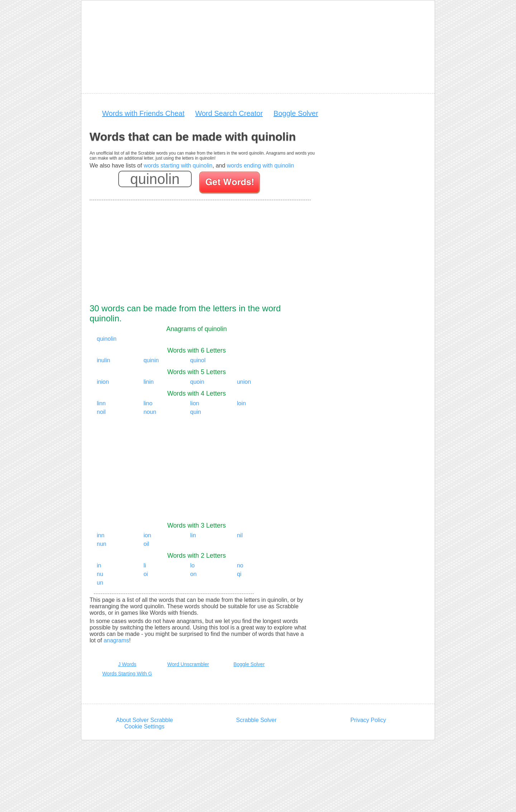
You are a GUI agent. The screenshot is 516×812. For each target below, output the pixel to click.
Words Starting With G (127, 674)
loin (241, 403)
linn (101, 403)
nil (240, 535)
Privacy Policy (368, 720)
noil (101, 412)
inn (101, 535)
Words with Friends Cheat (143, 113)
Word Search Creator (229, 113)
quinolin (107, 339)
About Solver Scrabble (144, 720)
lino (148, 403)
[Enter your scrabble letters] (155, 179)
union (244, 382)
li (145, 565)
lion (195, 403)
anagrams (116, 640)
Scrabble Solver (256, 720)
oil (146, 544)
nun (102, 544)
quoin (197, 382)
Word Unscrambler (188, 664)
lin (193, 535)
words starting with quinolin (178, 166)
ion (147, 535)
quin (196, 412)
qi (239, 574)
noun (150, 412)
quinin (151, 360)
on (193, 574)
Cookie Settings (144, 726)
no (240, 565)
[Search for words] (230, 184)
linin (148, 382)
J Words (127, 664)
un (100, 583)
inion (103, 382)
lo (192, 565)
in (99, 565)
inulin (103, 360)
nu (100, 574)
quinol (198, 360)
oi (145, 574)
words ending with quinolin (261, 166)
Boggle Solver (296, 113)
